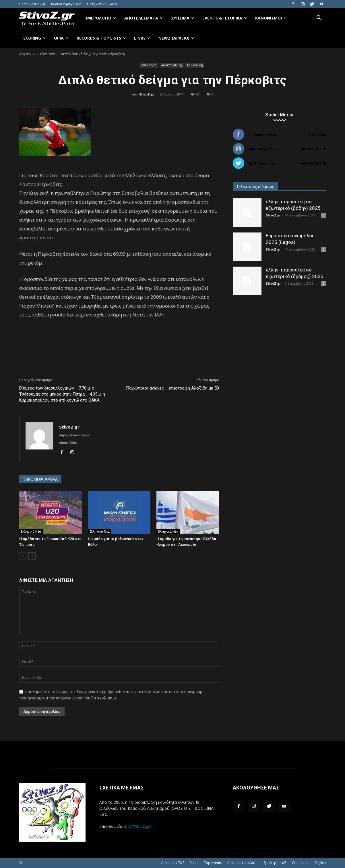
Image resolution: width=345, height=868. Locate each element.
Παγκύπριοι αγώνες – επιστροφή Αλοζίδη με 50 (172, 388)
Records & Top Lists (101, 38)
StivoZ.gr (147, 94)
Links (142, 38)
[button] (319, 18)
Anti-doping (195, 65)
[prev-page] (23, 556)
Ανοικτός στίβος (172, 65)
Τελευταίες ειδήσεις (255, 187)
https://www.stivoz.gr (74, 435)
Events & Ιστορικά (225, 18)
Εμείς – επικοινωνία (102, 4)
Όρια (61, 38)
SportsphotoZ (275, 863)
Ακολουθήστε (313, 149)
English (320, 863)
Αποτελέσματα (144, 18)
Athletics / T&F (173, 863)
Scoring (34, 38)
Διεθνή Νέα (46, 54)
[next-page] (32, 556)
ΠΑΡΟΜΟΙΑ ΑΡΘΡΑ (40, 479)
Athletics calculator (243, 863)
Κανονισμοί (271, 18)
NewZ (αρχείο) (176, 38)
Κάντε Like (317, 135)
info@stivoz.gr (137, 826)
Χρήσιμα (183, 18)
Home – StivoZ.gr (32, 4)
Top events (213, 863)
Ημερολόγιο (100, 18)
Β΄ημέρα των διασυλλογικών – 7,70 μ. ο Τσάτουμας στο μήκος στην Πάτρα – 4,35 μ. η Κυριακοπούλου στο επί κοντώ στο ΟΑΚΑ (62, 394)
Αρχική (25, 54)
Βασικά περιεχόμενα (66, 4)
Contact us (301, 863)
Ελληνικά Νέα (31, 531)
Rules (194, 863)
